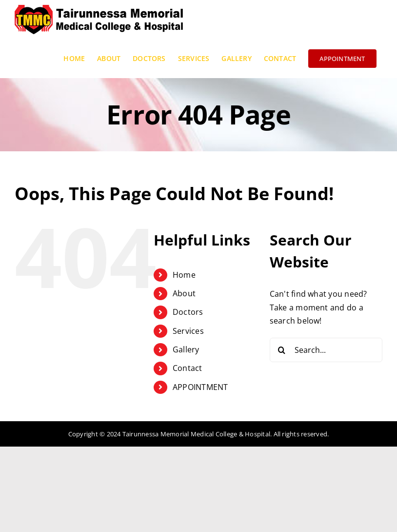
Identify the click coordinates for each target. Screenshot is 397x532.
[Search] (282, 350)
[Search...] (326, 350)
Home (184, 275)
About (184, 293)
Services (188, 331)
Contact (188, 368)
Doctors (188, 312)
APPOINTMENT (200, 387)
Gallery (186, 349)
